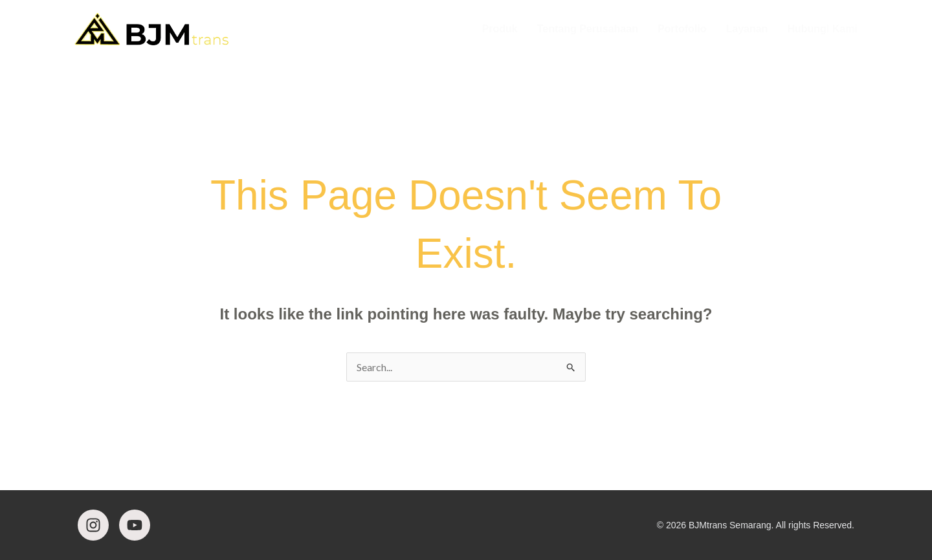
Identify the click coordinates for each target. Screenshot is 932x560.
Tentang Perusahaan (588, 29)
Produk (500, 29)
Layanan (747, 29)
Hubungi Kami (822, 29)
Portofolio (682, 29)
